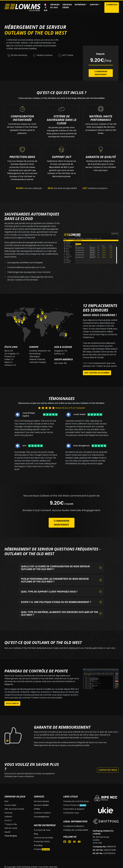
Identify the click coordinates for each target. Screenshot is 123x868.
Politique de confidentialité (76, 830)
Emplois (38, 849)
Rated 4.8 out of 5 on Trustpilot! (70, 408)
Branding (38, 845)
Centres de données (43, 838)
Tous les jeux (11, 836)
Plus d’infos (12, 703)
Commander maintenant (61, 523)
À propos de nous (42, 830)
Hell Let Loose (11, 828)
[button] (81, 5)
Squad (7, 832)
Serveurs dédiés (67, 6)
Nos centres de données (97, 373)
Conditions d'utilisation (74, 826)
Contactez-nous (108, 770)
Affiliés (37, 809)
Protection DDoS (42, 841)
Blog (36, 834)
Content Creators (42, 813)
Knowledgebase (41, 817)
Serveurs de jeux (55, 6)
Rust (6, 801)
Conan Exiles (10, 805)
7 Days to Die (11, 824)
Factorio (8, 813)
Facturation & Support (74, 809)
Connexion (112, 5)
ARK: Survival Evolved (14, 809)
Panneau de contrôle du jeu (76, 801)
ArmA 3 (8, 820)
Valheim (8, 817)
